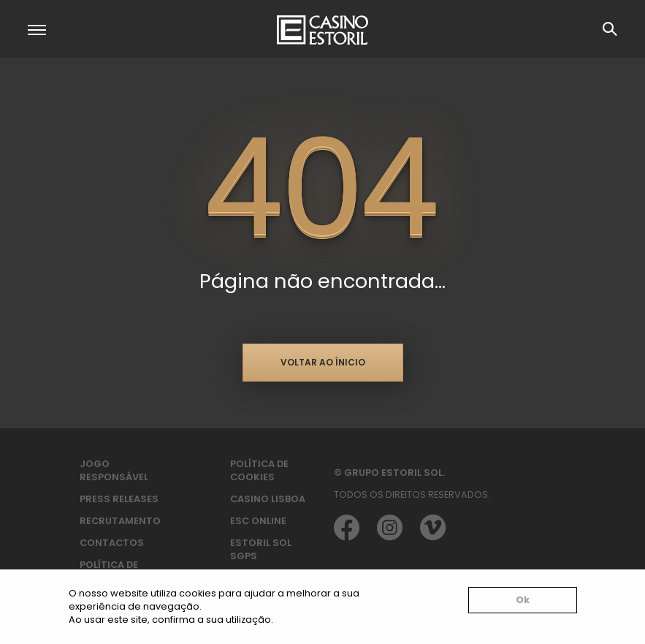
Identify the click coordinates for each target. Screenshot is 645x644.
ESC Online (258, 521)
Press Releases (119, 499)
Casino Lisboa (268, 499)
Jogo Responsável (114, 470)
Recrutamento (120, 521)
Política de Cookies (259, 470)
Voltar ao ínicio (323, 362)
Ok (523, 600)
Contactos (112, 543)
